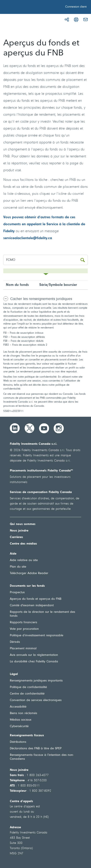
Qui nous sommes (23, 524)
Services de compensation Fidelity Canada (41, 492)
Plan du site (18, 567)
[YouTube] (44, 428)
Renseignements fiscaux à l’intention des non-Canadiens (42, 757)
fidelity (42, 238)
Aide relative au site (24, 560)
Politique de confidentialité (28, 687)
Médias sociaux (21, 720)
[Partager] (67, 20)
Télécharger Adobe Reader (29, 573)
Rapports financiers (23, 622)
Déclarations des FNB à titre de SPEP (36, 749)
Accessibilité (18, 707)
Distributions (18, 742)
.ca (50, 238)
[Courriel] (86, 20)
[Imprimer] (76, 20)
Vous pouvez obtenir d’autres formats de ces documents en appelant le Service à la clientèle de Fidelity (44, 224)
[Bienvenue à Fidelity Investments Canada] (28, 8)
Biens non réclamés (23, 713)
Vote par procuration (24, 629)
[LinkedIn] (15, 428)
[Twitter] (29, 428)
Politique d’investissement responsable (37, 636)
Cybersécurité (19, 726)
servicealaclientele (18, 238)
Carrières (16, 537)
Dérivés (15, 642)
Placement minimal (23, 649)
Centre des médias (23, 544)
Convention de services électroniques (36, 700)
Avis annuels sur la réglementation (34, 655)
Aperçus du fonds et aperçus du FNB (36, 599)
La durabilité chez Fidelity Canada (34, 662)
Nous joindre (19, 531)
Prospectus (17, 592)
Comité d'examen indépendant (32, 606)
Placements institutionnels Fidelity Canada (41, 471)
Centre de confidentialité (27, 694)
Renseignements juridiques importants (36, 681)
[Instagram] (59, 428)
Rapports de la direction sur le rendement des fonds (42, 614)
